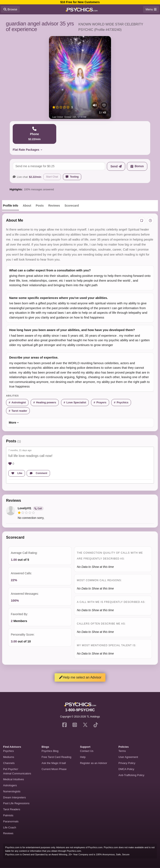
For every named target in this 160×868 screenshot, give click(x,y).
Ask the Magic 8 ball (54, 763)
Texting (72, 177)
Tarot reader (19, 411)
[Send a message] (59, 166)
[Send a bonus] (137, 166)
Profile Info (11, 206)
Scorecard (72, 206)
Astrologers (10, 785)
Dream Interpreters (14, 797)
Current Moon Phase (54, 769)
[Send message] (116, 166)
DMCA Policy (126, 769)
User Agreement (128, 757)
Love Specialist (76, 402)
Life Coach (10, 827)
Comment (38, 473)
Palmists (8, 815)
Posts (40, 206)
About (27, 206)
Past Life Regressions (16, 803)
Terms (122, 751)
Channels (9, 763)
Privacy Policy (127, 763)
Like (17, 473)
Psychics (122, 402)
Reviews (54, 206)
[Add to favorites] (104, 105)
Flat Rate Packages (26, 150)
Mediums (9, 757)
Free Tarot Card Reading (57, 757)
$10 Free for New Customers (80, 2)
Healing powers (46, 402)
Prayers (101, 402)
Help (83, 757)
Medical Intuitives (14, 779)
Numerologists (12, 791)
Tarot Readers (12, 809)
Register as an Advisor (94, 763)
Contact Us (87, 751)
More (12, 422)
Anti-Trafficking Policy (131, 775)
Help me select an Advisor (80, 677)
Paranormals (11, 821)
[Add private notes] (142, 221)
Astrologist (19, 402)
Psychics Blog (50, 751)
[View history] (150, 221)
